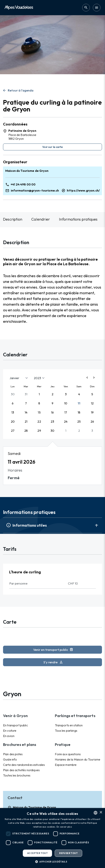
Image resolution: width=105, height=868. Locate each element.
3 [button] (66, 394)
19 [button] (92, 412)
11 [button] (79, 403)
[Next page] (94, 378)
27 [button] (13, 431)
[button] (52, 862)
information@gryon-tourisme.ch (35, 190)
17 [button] (66, 412)
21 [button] (26, 421)
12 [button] (92, 403)
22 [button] (39, 421)
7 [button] (26, 403)
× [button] (101, 812)
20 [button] (13, 421)
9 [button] (52, 403)
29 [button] (39, 431)
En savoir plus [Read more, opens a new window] (64, 827)
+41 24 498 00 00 (23, 184)
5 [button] (92, 394)
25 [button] (79, 421)
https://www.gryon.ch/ (83, 190)
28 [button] (26, 431)
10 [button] (66, 403)
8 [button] (39, 403)
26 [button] (92, 421)
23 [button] (52, 421)
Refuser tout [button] (68, 853)
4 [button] (79, 394)
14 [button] (26, 412)
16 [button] (52, 412)
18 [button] (79, 412)
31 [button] (26, 394)
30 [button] (13, 394)
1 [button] (39, 394)
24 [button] (66, 421)
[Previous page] (87, 378)
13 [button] (13, 412)
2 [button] (52, 394)
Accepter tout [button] (37, 853)
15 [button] (39, 412)
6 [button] (13, 403)
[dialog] (52, 838)
